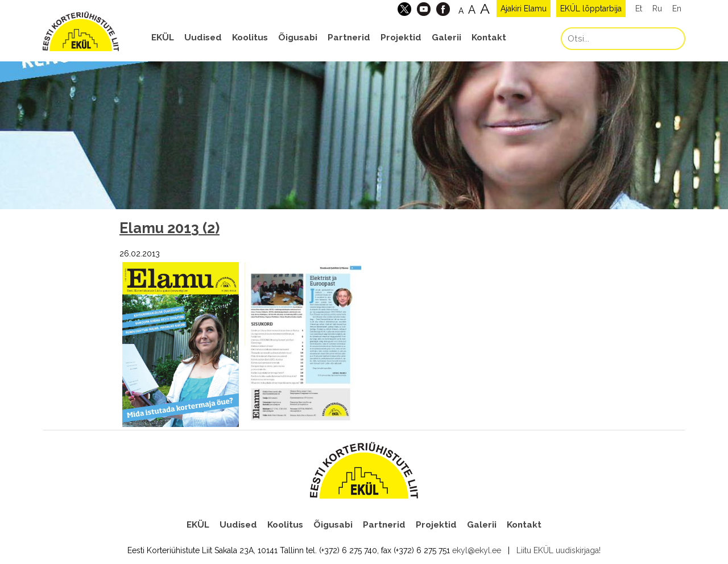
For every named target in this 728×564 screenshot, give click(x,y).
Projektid (401, 38)
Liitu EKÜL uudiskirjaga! (559, 550)
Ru (657, 9)
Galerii (446, 38)
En (677, 9)
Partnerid (349, 38)
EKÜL (163, 38)
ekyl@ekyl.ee (477, 550)
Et (639, 9)
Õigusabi (298, 38)
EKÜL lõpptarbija (591, 9)
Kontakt (489, 38)
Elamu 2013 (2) (169, 228)
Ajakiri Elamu (524, 9)
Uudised (203, 38)
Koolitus (250, 38)
